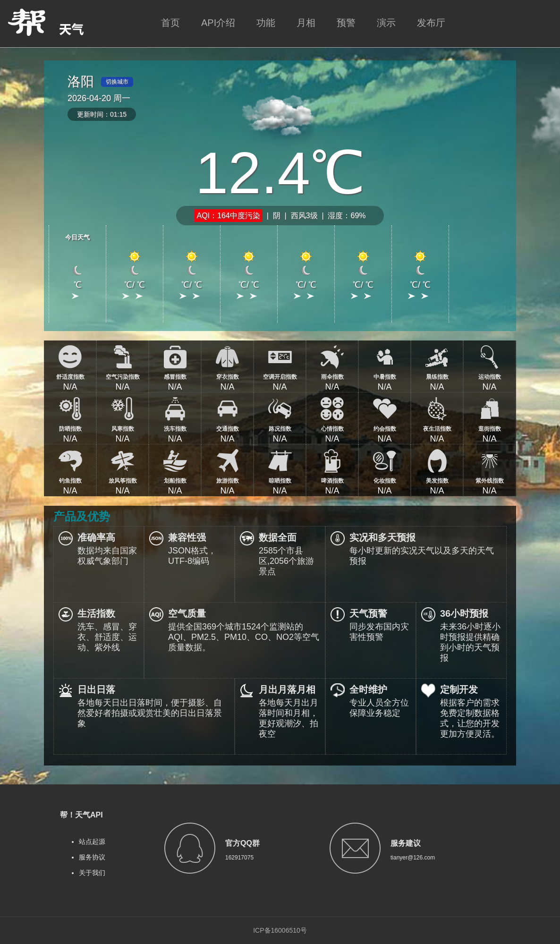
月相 (306, 23)
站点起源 (92, 842)
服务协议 (92, 857)
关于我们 (92, 873)
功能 (266, 23)
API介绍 (218, 23)
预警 (346, 23)
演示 (386, 23)
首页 (170, 23)
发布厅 (431, 23)
